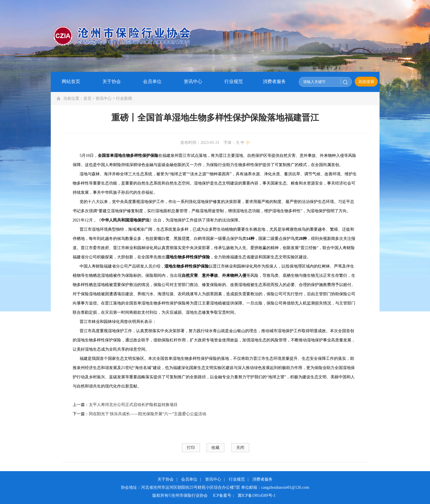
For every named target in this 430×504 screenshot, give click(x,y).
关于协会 (166, 479)
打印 (191, 448)
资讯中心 (104, 98)
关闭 (240, 448)
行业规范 (237, 479)
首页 (87, 98)
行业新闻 (124, 98)
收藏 (215, 448)
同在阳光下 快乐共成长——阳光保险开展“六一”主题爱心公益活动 (148, 414)
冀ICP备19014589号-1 (257, 495)
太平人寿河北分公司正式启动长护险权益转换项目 (133, 405)
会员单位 (189, 479)
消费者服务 (262, 479)
